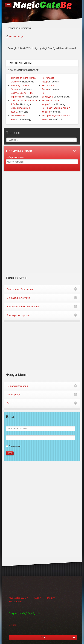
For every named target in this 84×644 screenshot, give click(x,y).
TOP (44, 637)
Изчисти (13, 625)
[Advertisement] (42, 224)
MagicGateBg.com (17, 598)
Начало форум (16, 36)
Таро (37, 598)
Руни (50, 598)
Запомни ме (15, 446)
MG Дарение (15, 602)
